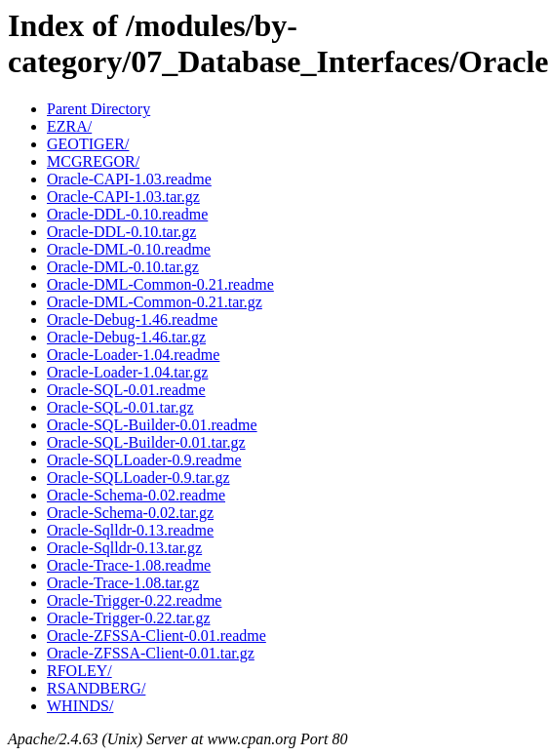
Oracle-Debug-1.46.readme (132, 319)
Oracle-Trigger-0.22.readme (134, 600)
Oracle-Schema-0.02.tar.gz (130, 513)
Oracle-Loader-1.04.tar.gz (127, 372)
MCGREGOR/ (93, 161)
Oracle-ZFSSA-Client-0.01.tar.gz (151, 653)
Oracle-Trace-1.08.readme (129, 565)
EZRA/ (69, 126)
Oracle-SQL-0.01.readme (126, 390)
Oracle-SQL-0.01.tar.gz (120, 407)
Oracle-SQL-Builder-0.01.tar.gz (146, 442)
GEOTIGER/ (88, 144)
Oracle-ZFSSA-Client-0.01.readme (157, 636)
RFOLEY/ (79, 671)
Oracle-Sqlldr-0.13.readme (130, 530)
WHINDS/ (80, 706)
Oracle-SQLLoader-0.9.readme (144, 460)
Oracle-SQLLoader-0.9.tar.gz (138, 477)
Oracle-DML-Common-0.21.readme (160, 284)
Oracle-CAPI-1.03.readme (129, 179)
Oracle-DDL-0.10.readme (127, 214)
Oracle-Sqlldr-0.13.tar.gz (124, 548)
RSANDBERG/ (96, 688)
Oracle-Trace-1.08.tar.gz (123, 583)
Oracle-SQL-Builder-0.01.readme (152, 425)
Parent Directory (98, 109)
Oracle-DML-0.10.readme (129, 249)
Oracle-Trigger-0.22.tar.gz (128, 618)
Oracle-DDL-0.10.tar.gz (121, 232)
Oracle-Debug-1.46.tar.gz (126, 337)
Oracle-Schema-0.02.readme (136, 495)
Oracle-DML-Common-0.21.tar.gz (155, 302)
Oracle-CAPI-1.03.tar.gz (123, 197)
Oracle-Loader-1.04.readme (133, 355)
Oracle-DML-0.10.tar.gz (123, 267)
